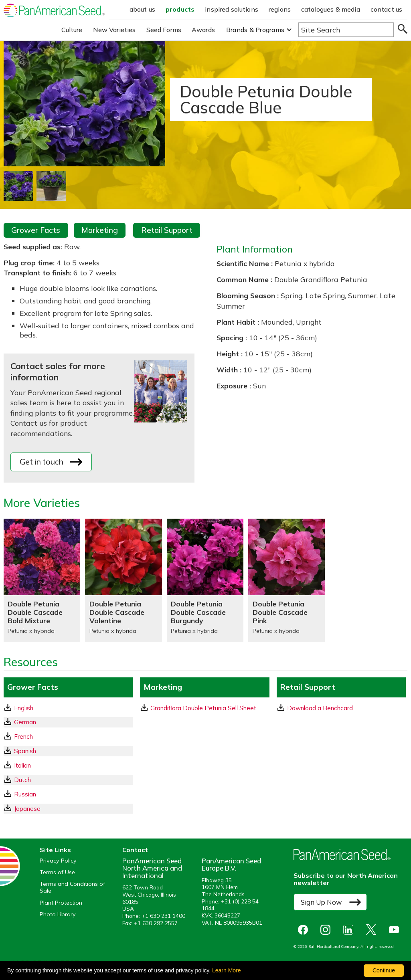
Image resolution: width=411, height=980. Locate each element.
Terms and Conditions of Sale (72, 887)
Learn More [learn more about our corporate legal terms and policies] (227, 970)
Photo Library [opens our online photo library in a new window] (58, 914)
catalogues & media (331, 9)
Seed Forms (164, 30)
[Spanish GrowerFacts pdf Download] (68, 751)
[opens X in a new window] (373, 930)
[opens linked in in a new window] (350, 930)
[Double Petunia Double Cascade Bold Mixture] (42, 580)
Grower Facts (36, 230)
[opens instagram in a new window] (327, 930)
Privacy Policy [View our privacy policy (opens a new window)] (58, 861)
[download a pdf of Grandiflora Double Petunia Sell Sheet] (204, 708)
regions (280, 9)
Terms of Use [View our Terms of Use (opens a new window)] (57, 872)
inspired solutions (232, 9)
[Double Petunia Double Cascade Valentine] (123, 580)
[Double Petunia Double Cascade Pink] (286, 580)
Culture (72, 30)
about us (142, 9)
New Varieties (114, 30)
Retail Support (167, 230)
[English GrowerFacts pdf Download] (68, 708)
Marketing (100, 230)
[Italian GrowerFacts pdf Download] (68, 765)
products (180, 9)
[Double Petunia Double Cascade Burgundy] (205, 580)
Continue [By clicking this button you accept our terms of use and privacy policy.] (384, 970)
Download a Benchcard (315, 708)
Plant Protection (61, 903)
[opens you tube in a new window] (396, 930)
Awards (203, 30)
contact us (387, 9)
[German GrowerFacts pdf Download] (68, 722)
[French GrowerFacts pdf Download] (68, 737)
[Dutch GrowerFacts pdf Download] (68, 780)
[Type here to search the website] (346, 30)
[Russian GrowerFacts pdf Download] (68, 794)
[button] (259, 30)
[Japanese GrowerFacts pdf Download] (68, 809)
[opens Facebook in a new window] (305, 930)
